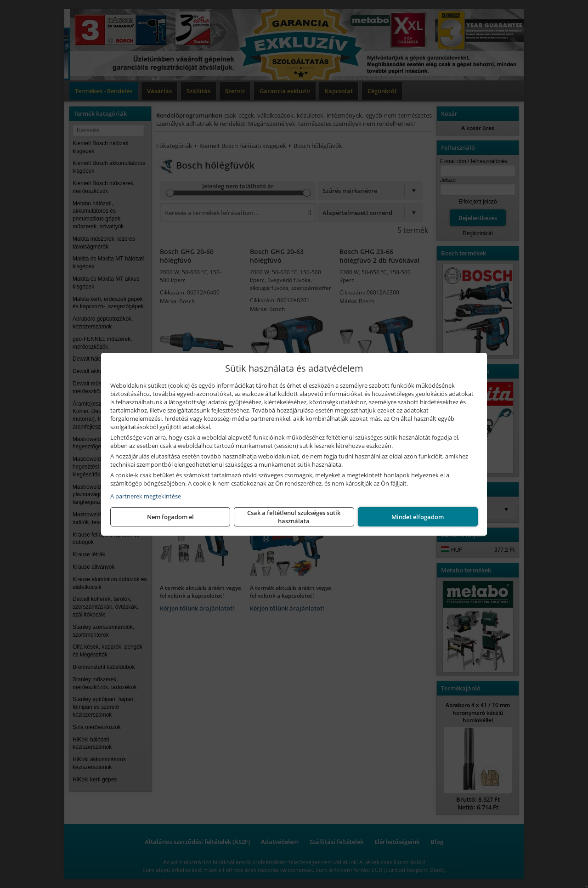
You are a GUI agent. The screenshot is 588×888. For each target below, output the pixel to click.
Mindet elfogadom (418, 517)
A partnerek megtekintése (146, 496)
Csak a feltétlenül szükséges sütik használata (294, 517)
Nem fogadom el (170, 517)
